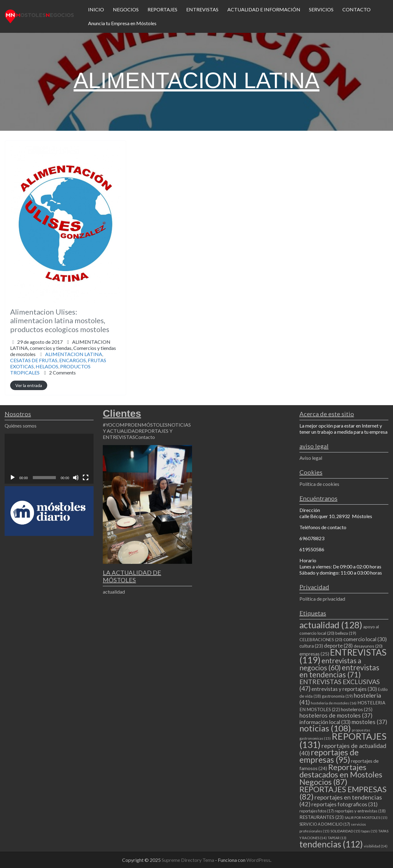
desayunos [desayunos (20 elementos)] (368, 646)
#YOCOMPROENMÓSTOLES (135, 425)
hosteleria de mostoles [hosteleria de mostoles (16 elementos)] (334, 703)
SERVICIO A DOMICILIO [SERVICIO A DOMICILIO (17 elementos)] (325, 824)
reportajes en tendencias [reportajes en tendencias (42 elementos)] (341, 800)
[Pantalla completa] (86, 478)
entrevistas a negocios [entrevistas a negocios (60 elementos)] (330, 664)
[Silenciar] (76, 478)
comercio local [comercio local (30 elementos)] (365, 639)
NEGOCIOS (126, 9)
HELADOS (47, 366)
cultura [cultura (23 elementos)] (311, 646)
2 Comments (62, 372)
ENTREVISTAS (202, 9)
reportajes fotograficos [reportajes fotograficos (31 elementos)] (345, 804)
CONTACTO (356, 9)
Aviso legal (311, 458)
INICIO (96, 9)
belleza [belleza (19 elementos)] (346, 633)
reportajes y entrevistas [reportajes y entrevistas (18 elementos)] (360, 811)
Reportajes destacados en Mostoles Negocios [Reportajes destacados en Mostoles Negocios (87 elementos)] (341, 774)
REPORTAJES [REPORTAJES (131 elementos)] (343, 740)
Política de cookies (319, 484)
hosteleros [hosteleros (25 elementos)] (357, 709)
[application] (49, 459)
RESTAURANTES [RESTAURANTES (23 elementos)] (322, 817)
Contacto (145, 437)
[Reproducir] (13, 478)
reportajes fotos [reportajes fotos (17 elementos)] (317, 811)
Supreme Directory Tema (188, 860)
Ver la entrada (29, 385)
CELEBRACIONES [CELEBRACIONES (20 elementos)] (321, 639)
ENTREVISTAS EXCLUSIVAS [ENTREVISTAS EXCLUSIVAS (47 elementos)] (340, 685)
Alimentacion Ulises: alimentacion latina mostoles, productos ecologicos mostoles (60, 321)
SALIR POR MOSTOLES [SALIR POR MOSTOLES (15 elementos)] (366, 818)
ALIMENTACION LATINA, (63, 348)
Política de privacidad (322, 599)
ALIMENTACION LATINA (74, 354)
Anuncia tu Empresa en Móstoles (122, 23)
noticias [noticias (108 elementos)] (325, 728)
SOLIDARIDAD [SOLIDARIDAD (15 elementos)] (345, 831)
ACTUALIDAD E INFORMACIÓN (264, 9)
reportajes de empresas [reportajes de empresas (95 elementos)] (329, 756)
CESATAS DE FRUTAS (34, 360)
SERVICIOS (321, 9)
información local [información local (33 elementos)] (325, 722)
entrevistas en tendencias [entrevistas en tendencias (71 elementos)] (339, 671)
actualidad (114, 592)
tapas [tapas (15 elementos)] (369, 831)
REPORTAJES (162, 9)
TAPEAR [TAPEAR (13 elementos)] (337, 838)
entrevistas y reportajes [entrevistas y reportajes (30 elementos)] (344, 689)
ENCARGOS (73, 360)
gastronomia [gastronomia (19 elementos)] (337, 696)
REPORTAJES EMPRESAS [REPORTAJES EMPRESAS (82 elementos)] (343, 793)
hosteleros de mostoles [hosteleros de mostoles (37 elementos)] (336, 715)
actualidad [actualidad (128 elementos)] (331, 625)
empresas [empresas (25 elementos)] (314, 654)
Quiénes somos (21, 426)
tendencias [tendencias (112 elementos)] (331, 844)
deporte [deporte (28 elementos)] (338, 646)
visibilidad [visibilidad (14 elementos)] (376, 846)
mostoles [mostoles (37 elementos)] (369, 722)
